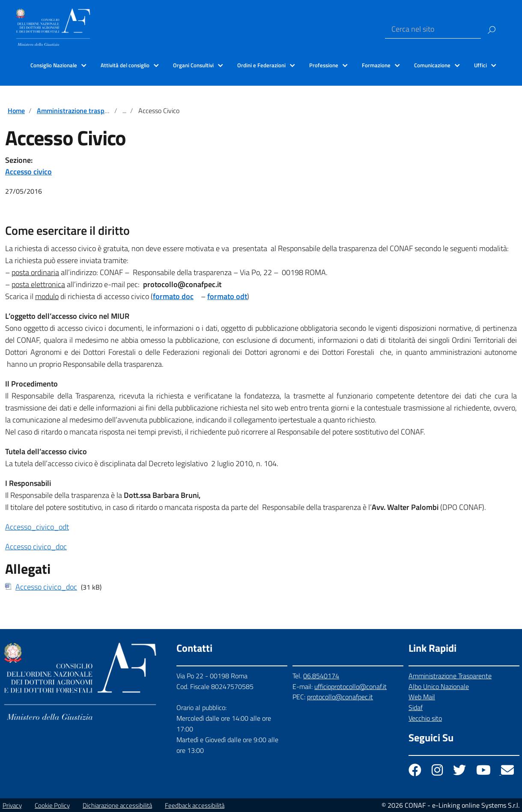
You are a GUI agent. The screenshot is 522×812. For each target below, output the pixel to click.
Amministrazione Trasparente (450, 676)
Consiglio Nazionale (54, 65)
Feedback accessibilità (195, 805)
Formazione (376, 65)
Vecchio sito (425, 718)
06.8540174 (321, 676)
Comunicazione (432, 65)
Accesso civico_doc (36, 547)
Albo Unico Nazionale (439, 686)
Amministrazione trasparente (80, 111)
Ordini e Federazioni (261, 65)
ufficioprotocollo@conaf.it (350, 686)
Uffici (480, 65)
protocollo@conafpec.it (340, 697)
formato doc (173, 296)
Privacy (12, 805)
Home (16, 111)
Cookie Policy (52, 805)
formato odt (227, 296)
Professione (324, 65)
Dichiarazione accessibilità (117, 805)
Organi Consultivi (193, 65)
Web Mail (422, 697)
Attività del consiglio (125, 65)
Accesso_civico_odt (37, 527)
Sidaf (416, 707)
